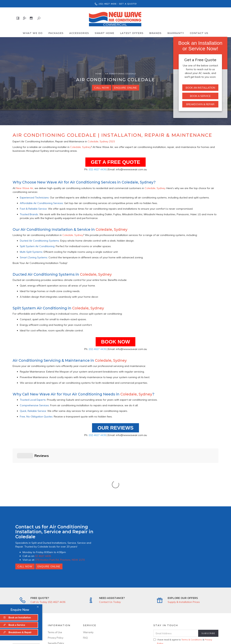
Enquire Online (126, 88)
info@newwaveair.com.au (26, 601)
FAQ (85, 578)
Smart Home (104, 33)
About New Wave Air (24, 572)
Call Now (102, 88)
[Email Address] (176, 573)
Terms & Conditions (192, 580)
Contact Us (199, 33)
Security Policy (56, 583)
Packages (56, 33)
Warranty (176, 33)
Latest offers (132, 33)
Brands (155, 33)
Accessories (79, 33)
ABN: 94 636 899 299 (60, 608)
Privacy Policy (56, 578)
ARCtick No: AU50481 (60, 597)
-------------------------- (26, 585)
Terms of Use (55, 572)
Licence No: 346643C (60, 603)
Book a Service (200, 96)
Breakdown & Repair (200, 104)
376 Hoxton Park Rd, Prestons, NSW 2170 (60, 500)
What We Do (33, 33)
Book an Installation (200, 88)
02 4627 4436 (43, 496)
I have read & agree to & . (183, 582)
